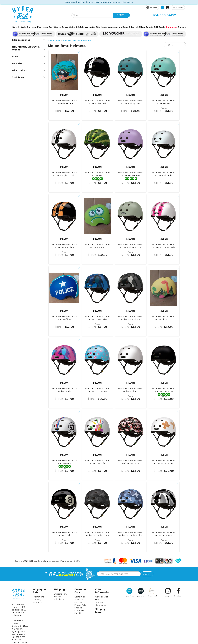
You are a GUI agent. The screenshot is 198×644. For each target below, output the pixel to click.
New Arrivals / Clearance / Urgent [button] (29, 48)
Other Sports (146, 27)
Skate (58, 27)
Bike (98, 27)
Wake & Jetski (76, 27)
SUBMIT (147, 574)
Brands (182, 27)
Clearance (172, 27)
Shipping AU (60, 599)
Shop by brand (100, 611)
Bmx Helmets (85, 40)
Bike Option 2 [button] (29, 70)
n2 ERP (76, 561)
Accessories (115, 27)
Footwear (43, 27)
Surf (51, 27)
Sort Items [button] (29, 77)
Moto (104, 27)
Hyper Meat (152, 592)
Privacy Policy (81, 605)
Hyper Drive (141, 592)
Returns (78, 602)
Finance (78, 608)
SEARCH (122, 15)
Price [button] (29, 57)
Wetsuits (90, 27)
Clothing (32, 27)
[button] (152, 8)
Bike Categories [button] (29, 40)
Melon (51, 40)
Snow (65, 27)
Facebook (178, 592)
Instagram (168, 592)
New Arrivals (19, 27)
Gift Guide (159, 27)
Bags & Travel (130, 27)
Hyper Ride (129, 592)
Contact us (80, 597)
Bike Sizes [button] (29, 63)
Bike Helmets (69, 40)
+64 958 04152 (164, 15)
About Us (79, 600)
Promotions (38, 597)
